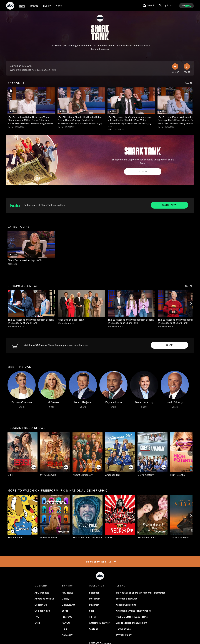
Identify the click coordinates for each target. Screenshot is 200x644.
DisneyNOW (68, 605)
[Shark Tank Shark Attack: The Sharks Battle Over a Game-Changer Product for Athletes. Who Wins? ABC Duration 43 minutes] (81, 108)
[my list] (175, 68)
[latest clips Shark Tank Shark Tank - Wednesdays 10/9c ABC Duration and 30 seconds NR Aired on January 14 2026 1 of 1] (31, 248)
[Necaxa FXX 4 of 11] (120, 517)
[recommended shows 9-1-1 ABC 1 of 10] (22, 454)
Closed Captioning (126, 605)
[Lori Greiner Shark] (52, 390)
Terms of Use (123, 629)
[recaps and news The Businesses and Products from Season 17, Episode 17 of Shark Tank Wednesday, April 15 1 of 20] (31, 309)
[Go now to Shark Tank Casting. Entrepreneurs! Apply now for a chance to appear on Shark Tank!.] (143, 172)
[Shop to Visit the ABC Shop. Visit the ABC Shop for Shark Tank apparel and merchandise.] (169, 345)
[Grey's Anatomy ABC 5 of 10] (152, 454)
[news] (59, 6)
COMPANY (41, 586)
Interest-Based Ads (127, 599)
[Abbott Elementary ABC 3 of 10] (87, 454)
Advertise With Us (45, 599)
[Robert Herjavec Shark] (83, 390)
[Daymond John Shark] (113, 390)
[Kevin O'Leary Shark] (175, 390)
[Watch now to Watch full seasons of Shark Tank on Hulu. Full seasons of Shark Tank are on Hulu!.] (169, 205)
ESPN (65, 611)
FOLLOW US (96, 586)
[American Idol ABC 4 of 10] (120, 454)
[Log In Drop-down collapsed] (165, 6)
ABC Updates (42, 593)
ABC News (68, 593)
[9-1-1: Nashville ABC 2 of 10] (55, 454)
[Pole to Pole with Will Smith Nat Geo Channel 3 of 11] (87, 517)
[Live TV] (47, 6)
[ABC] (10, 6)
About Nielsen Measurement (131, 623)
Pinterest (94, 605)
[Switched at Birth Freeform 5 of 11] (152, 517)
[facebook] (115, 562)
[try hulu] (186, 6)
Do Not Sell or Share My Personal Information (141, 593)
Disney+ (66, 599)
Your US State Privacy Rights (132, 617)
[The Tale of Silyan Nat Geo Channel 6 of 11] (185, 517)
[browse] (34, 6)
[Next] (191, 101)
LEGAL (120, 586)
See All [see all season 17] (189, 83)
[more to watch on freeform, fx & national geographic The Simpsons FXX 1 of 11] (22, 517)
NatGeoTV (67, 635)
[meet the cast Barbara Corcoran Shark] (22, 390)
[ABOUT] (187, 68)
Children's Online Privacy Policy (133, 611)
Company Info (42, 611)
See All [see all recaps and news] (189, 286)
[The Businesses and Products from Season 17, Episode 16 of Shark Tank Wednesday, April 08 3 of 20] (131, 309)
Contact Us (41, 605)
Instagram (94, 599)
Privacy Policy (124, 635)
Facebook (94, 593)
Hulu (64, 629)
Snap (92, 611)
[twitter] (110, 562)
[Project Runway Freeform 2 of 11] (55, 517)
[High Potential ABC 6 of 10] (185, 454)
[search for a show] (149, 6)
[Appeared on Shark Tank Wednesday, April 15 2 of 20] (81, 307)
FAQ (37, 617)
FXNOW (66, 623)
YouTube (93, 629)
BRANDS (67, 586)
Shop (38, 623)
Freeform (67, 617)
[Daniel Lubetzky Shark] (144, 390)
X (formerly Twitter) (100, 623)
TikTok (92, 617)
